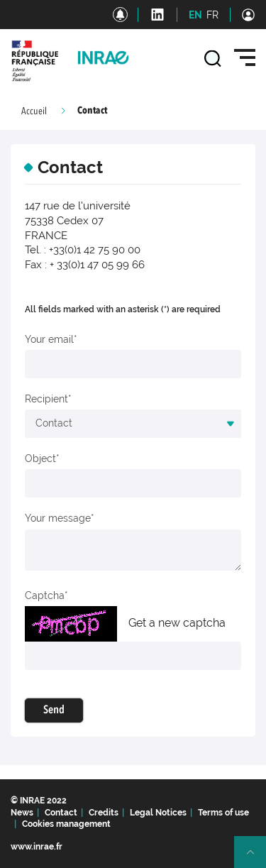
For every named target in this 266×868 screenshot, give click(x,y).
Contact (61, 813)
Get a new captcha (177, 623)
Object (40, 458)
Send (54, 710)
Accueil (34, 111)
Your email (49, 339)
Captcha (45, 595)
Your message (58, 518)
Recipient (46, 399)
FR (212, 15)
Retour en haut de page (256, 858)
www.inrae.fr (37, 847)
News (22, 813)
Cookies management (66, 824)
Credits (104, 813)
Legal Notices (158, 813)
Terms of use (223, 813)
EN (195, 15)
